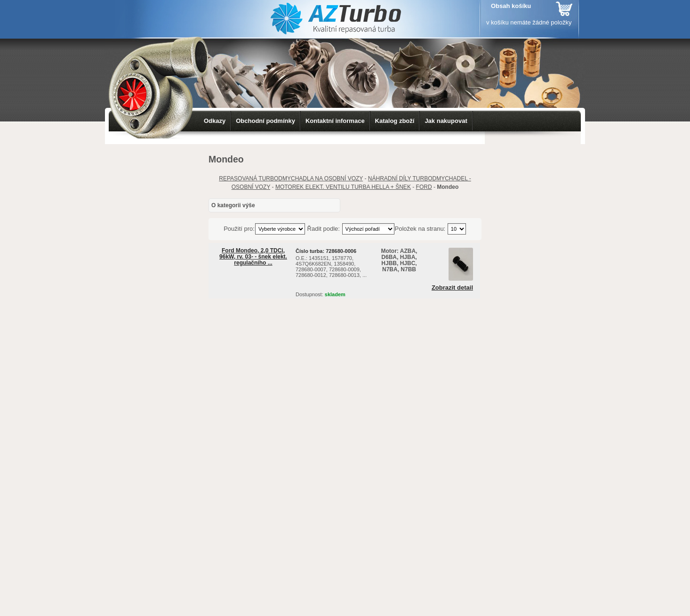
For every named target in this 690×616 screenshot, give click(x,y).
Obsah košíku (511, 6)
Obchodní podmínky (265, 121)
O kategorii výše (233, 205)
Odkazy (215, 121)
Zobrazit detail (452, 288)
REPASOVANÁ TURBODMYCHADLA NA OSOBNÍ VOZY (291, 178)
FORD (424, 187)
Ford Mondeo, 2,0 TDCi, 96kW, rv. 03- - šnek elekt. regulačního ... (253, 257)
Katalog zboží (395, 121)
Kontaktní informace (335, 121)
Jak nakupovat (446, 121)
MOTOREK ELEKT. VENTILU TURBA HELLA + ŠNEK (343, 187)
